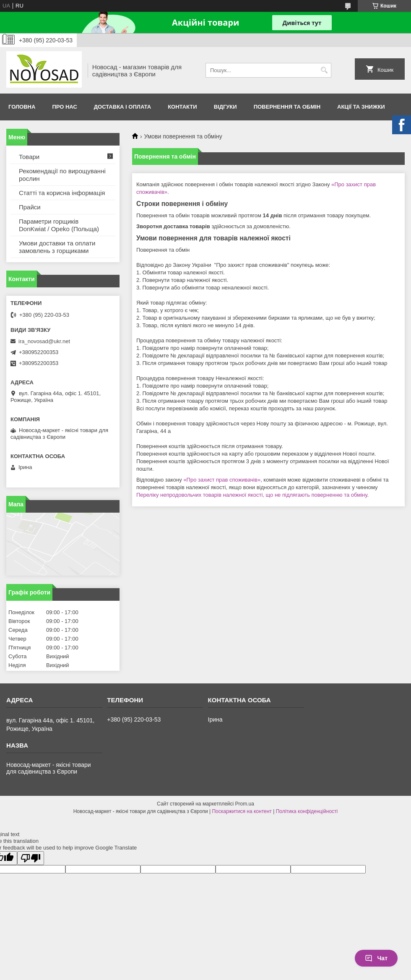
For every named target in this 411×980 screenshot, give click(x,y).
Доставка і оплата (122, 107)
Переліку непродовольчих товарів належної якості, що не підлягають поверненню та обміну (252, 495)
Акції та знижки (361, 107)
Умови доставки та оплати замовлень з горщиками (57, 247)
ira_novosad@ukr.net (44, 341)
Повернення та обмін (287, 107)
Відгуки (225, 107)
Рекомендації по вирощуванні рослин (62, 175)
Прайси (30, 207)
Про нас (64, 107)
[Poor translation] (31, 858)
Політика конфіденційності (307, 811)
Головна (22, 107)
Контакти (182, 107)
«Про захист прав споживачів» (222, 480)
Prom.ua (245, 804)
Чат (376, 958)
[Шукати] (324, 70)
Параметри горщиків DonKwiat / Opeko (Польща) (59, 225)
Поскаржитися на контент (242, 811)
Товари (29, 157)
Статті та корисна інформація (62, 193)
